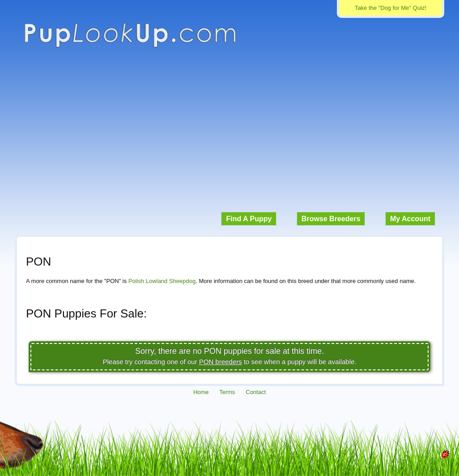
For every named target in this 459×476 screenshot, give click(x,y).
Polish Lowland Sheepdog (162, 281)
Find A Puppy (249, 219)
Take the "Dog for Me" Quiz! (391, 8)
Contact (256, 392)
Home (201, 392)
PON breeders (221, 362)
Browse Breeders (331, 219)
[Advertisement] (229, 134)
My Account (410, 219)
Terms (227, 392)
